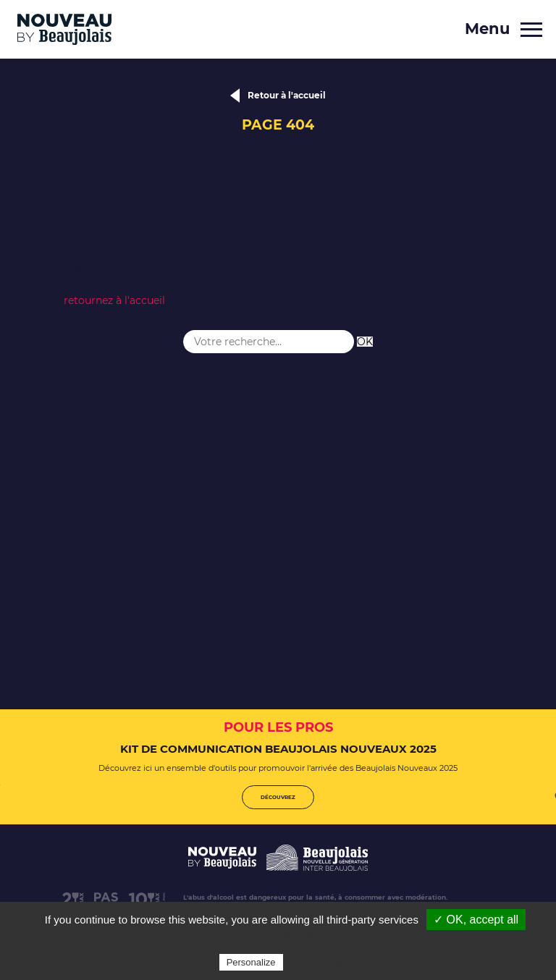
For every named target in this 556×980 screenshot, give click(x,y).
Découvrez (278, 797)
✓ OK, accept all (476, 920)
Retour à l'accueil (287, 95)
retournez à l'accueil (114, 300)
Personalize (251, 962)
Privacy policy (321, 962)
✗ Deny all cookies (285, 937)
